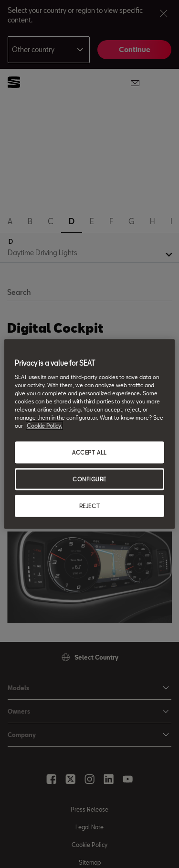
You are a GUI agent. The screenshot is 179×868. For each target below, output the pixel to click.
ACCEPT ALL (89, 452)
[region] (89, 434)
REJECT (89, 505)
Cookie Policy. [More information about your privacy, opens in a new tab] (44, 426)
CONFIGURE (89, 479)
